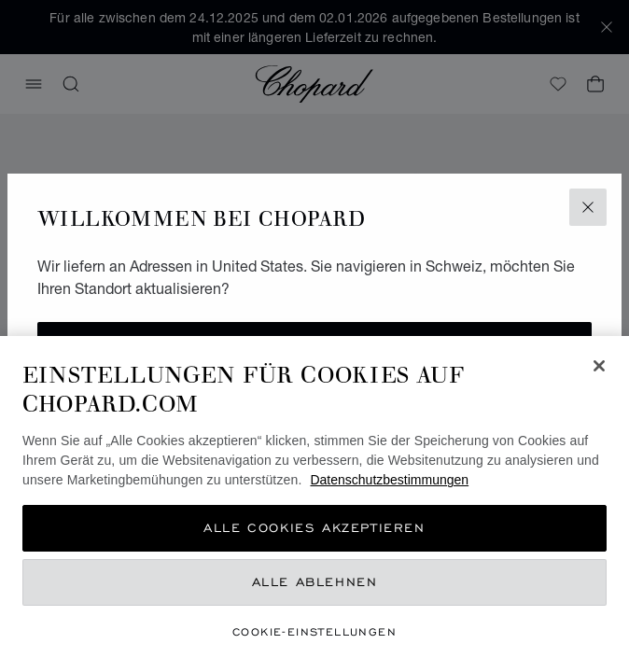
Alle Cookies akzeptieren (314, 528)
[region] (314, 504)
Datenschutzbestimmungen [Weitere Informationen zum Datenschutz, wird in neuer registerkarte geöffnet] (389, 480)
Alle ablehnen (315, 582)
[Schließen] (599, 366)
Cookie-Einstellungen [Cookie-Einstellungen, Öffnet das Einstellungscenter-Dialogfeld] (314, 631)
